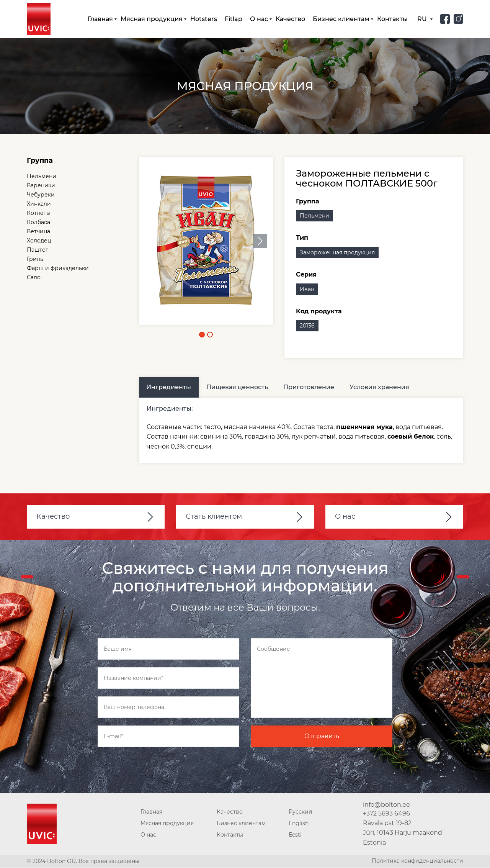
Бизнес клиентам (341, 19)
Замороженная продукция (337, 253)
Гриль (35, 259)
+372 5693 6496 (386, 814)
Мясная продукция (152, 19)
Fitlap (234, 19)
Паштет (38, 250)
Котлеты (39, 213)
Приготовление (309, 387)
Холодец (39, 241)
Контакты (392, 19)
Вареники (41, 186)
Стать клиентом (214, 517)
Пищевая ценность (238, 387)
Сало (34, 278)
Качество (290, 19)
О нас (259, 19)
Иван (307, 289)
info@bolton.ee (386, 805)
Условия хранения (380, 387)
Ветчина (38, 232)
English (299, 824)
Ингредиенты (169, 387)
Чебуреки (41, 195)
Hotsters (204, 19)
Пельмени (42, 177)
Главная (100, 19)
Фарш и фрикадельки (58, 269)
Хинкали (39, 204)
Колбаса (38, 223)
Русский (301, 812)
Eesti (295, 835)
